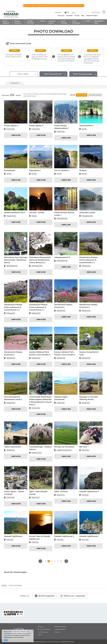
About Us (40, 627)
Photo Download (15, 585)
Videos (40, 635)
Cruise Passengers (76, 22)
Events (43, 21)
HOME (4, 585)
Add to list (16, 135)
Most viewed (82, 95)
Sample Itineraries (18, 22)
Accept (6, 640)
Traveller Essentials (30, 22)
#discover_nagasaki (73, 596)
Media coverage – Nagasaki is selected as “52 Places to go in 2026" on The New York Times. (53, 6)
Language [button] (58, 12)
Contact (88, 21)
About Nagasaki (6, 22)
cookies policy (8, 637)
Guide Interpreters (60, 629)
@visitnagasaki (45, 596)
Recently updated (95, 95)
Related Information (60, 627)
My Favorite (96, 12)
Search (15, 83)
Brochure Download (44, 629)
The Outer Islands (52, 22)
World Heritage (64, 22)
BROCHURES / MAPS (99, 22)
